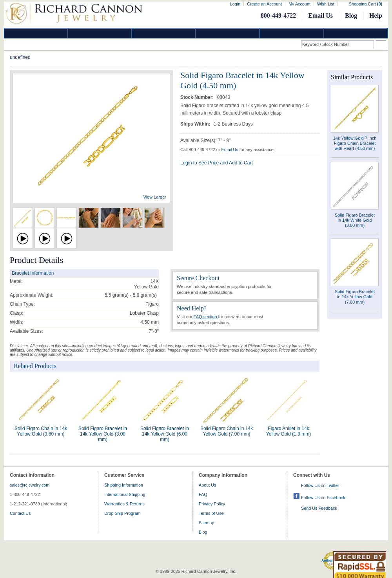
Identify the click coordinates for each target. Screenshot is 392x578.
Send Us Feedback (319, 508)
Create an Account (264, 4)
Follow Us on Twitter (320, 485)
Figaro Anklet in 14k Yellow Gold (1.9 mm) (289, 431)
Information (292, 33)
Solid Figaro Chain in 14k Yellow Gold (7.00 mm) (227, 431)
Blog (351, 15)
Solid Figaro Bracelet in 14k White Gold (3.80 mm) (355, 220)
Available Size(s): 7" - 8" (205, 140)
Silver (164, 33)
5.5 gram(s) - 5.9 (122, 295)
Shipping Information (124, 485)
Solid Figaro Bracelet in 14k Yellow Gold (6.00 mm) (165, 434)
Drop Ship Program (122, 513)
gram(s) (131, 295)
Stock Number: (198, 97)
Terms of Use (211, 513)
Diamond (36, 33)
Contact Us (20, 513)
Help (376, 15)
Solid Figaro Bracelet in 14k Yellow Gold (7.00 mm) (355, 297)
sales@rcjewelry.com (30, 485)
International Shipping (125, 494)
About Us (207, 485)
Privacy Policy (212, 504)
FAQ (203, 494)
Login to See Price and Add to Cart (217, 163)
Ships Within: (196, 124)
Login (235, 4)
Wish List (326, 4)
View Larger (155, 197)
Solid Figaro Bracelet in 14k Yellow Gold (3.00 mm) (103, 434)
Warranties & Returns (124, 504)
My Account (299, 4)
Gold (100, 33)
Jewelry (228, 33)
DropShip (356, 33)
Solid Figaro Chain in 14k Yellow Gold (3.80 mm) (41, 431)
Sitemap (207, 523)
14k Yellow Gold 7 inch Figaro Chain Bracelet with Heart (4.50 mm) (355, 143)
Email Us (320, 15)
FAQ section (205, 317)
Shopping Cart (366, 4)
